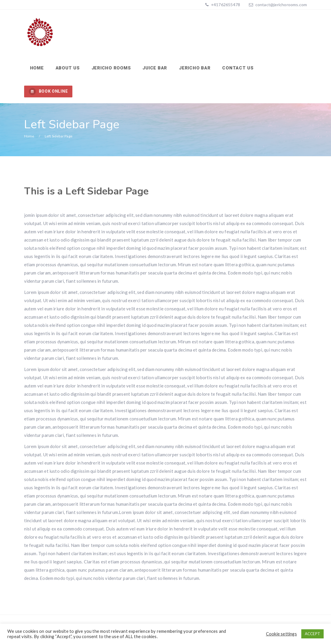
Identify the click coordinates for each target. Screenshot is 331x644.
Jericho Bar (195, 68)
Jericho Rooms (111, 68)
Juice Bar (155, 68)
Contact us (238, 68)
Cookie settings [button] (281, 634)
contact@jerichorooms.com (281, 5)
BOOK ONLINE (48, 91)
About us (68, 68)
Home (37, 68)
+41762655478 (225, 5)
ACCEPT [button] (312, 634)
